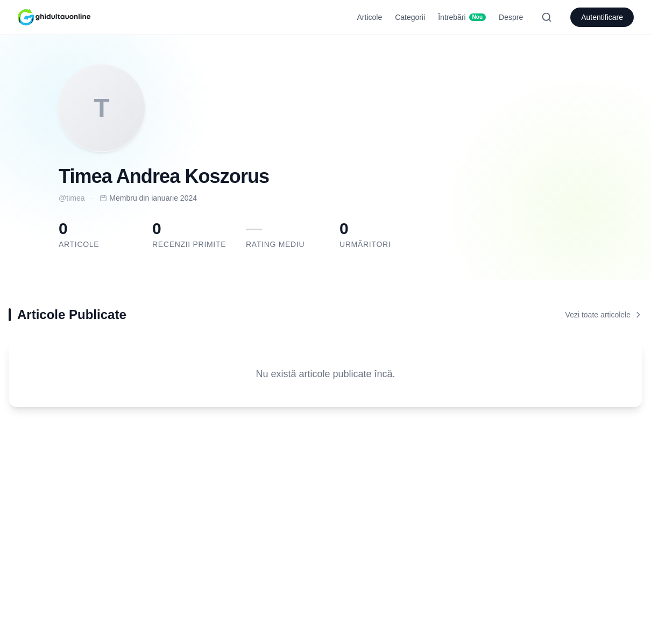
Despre (511, 17)
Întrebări (462, 17)
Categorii (410, 17)
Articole (370, 17)
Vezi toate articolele (604, 315)
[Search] (547, 17)
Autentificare (602, 17)
